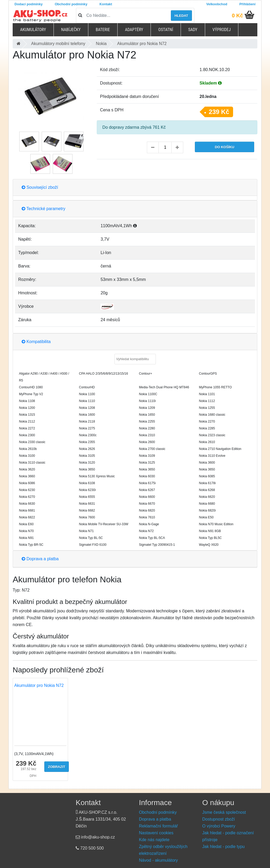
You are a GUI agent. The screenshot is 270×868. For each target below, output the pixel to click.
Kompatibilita (36, 342)
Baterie (103, 30)
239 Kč (219, 112)
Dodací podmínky (29, 4)
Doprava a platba (40, 559)
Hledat (181, 16)
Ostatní (166, 30)
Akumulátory (33, 30)
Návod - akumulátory (158, 860)
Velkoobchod (217, 4)
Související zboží (40, 187)
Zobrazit (57, 767)
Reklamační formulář (158, 826)
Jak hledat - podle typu (223, 847)
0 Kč (237, 16)
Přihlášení (247, 4)
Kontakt (106, 4)
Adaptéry (134, 30)
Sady (193, 30)
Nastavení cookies (156, 833)
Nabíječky (71, 30)
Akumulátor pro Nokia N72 (39, 685)
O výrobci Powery (219, 826)
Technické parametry (44, 209)
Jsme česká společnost (224, 812)
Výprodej (222, 30)
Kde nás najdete (154, 840)
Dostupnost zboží (219, 819)
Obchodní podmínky (71, 4)
